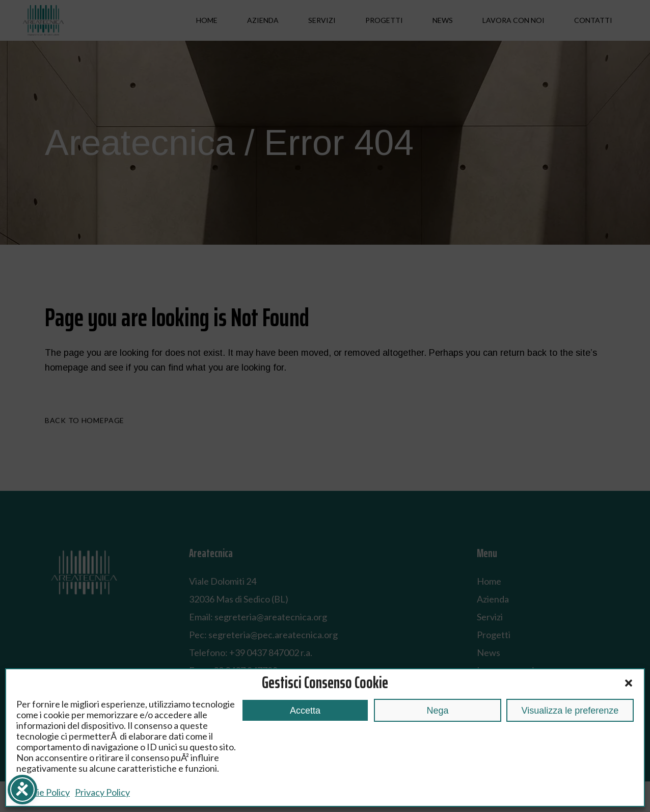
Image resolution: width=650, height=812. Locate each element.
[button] (629, 683)
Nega (437, 711)
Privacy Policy (102, 792)
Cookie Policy (43, 792)
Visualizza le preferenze (570, 711)
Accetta (305, 711)
